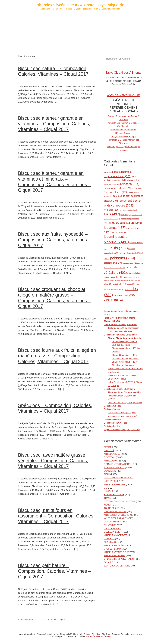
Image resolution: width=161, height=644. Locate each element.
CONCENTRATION (113, 522)
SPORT (108, 447)
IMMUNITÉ (109, 451)
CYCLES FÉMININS (113, 549)
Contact (107, 636)
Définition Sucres (112, 409)
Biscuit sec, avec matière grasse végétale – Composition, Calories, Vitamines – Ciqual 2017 (53, 461)
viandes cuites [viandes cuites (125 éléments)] (114, 300)
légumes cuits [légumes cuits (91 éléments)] (118, 232)
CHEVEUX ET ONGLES (115, 512)
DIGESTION (110, 457)
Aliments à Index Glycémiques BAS (124, 392)
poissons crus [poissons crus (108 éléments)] (113, 263)
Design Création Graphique (124, 136)
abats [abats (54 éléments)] (107, 172)
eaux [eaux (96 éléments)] (123, 201)
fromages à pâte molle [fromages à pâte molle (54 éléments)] (129, 210)
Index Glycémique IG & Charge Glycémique (80, 5)
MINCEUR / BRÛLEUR (115, 484)
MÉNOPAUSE (111, 542)
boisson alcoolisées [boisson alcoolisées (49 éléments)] (112, 184)
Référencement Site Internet (123, 130)
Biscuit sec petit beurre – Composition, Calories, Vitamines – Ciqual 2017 (55, 571)
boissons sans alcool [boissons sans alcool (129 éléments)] (117, 188)
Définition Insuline (112, 426)
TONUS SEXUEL (112, 508)
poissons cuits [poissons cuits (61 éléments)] (130, 263)
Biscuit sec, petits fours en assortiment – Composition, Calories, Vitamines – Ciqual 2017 (56, 516)
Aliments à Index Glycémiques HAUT (125, 403)
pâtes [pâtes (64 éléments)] (108, 284)
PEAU (107, 474)
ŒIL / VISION (110, 525)
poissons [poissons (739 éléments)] (122, 258)
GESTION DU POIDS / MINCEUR (120, 501)
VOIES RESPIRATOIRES (116, 518)
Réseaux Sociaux (123, 133)
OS (105, 488)
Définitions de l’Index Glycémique (119, 389)
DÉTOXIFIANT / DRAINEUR (117, 464)
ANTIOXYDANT (111, 461)
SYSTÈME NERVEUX (114, 468)
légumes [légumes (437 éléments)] (115, 228)
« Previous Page (26, 620)
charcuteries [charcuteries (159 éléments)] (118, 192)
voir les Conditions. (94, 636)
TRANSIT (108, 498)
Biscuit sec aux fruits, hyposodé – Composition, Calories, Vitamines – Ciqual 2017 (55, 240)
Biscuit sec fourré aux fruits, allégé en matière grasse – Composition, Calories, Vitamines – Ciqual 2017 (57, 356)
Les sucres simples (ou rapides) (123, 413)
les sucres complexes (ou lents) (122, 416)
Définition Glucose (112, 419)
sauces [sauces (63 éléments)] (131, 284)
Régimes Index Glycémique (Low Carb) (122, 430)
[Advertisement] (81, 33)
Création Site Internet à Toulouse (123, 123)
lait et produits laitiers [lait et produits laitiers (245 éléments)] (125, 223)
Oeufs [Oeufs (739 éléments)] (118, 248)
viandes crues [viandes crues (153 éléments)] (124, 295)
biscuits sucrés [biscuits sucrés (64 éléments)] (132, 180)
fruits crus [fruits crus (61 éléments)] (126, 215)
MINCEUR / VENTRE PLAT (117, 552)
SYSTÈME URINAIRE (114, 495)
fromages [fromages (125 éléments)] (112, 210)
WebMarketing (123, 126)
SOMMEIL (109, 471)
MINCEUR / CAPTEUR (115, 556)
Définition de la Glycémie (116, 423)
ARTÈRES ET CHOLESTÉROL (119, 515)
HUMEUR (109, 491)
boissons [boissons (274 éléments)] (130, 184)
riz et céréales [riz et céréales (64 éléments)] (119, 284)
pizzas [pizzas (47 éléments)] (123, 253)
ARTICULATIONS (112, 454)
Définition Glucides (113, 406)
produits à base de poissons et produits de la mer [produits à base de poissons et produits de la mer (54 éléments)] (122, 281)
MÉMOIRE (109, 505)
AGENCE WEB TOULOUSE (123, 95)
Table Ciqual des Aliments (123, 73)
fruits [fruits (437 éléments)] (112, 214)
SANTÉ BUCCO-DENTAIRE (117, 566)
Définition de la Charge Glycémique (120, 335)
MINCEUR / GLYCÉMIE (115, 545)
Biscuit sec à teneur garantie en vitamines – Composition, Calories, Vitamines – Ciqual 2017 (54, 124)
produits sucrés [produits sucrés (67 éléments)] (131, 277)
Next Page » (60, 620)
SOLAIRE (108, 562)
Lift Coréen (110, 77)
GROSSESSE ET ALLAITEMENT (119, 559)
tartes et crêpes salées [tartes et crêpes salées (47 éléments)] (116, 289)
